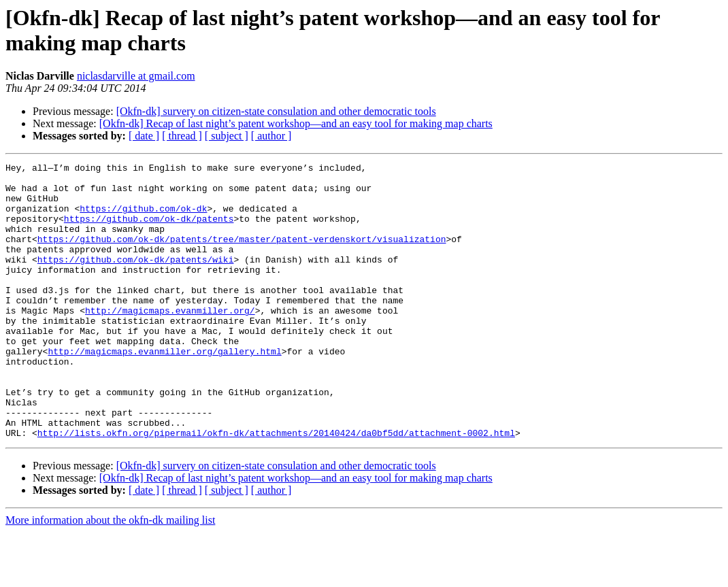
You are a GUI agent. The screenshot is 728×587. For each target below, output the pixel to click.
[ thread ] (182, 136)
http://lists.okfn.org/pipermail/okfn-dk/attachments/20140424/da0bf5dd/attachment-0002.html (276, 488)
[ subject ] (227, 136)
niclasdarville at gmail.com (136, 76)
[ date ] (144, 136)
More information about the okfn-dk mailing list (110, 575)
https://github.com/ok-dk (143, 218)
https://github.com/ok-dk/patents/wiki (136, 280)
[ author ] (271, 136)
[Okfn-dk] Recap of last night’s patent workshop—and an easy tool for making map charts (296, 123)
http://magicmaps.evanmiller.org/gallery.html (164, 390)
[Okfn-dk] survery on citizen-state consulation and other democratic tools (276, 111)
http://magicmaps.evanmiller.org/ (170, 341)
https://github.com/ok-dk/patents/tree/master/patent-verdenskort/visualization (242, 255)
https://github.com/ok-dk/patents (149, 231)
